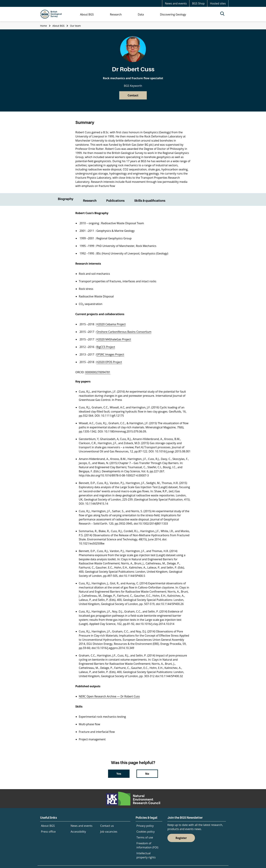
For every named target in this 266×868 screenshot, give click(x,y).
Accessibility (78, 832)
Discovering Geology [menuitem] (173, 14)
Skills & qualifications (150, 201)
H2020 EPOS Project (109, 362)
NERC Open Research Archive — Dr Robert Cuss (109, 696)
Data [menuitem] (141, 14)
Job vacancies (109, 832)
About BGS (58, 26)
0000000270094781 (98, 372)
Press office (48, 832)
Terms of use (145, 837)
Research (90, 201)
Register (181, 838)
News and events (176, 3)
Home (44, 26)
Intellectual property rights (146, 855)
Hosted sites (218, 3)
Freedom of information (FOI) (147, 845)
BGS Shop (198, 3)
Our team (75, 26)
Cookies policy (146, 832)
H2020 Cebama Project (111, 324)
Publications (115, 201)
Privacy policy (145, 826)
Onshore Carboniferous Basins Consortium (124, 332)
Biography (66, 199)
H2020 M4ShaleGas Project (114, 339)
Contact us (107, 826)
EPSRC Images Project (110, 354)
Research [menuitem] (116, 14)
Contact (133, 95)
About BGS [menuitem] (87, 14)
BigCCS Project (106, 347)
